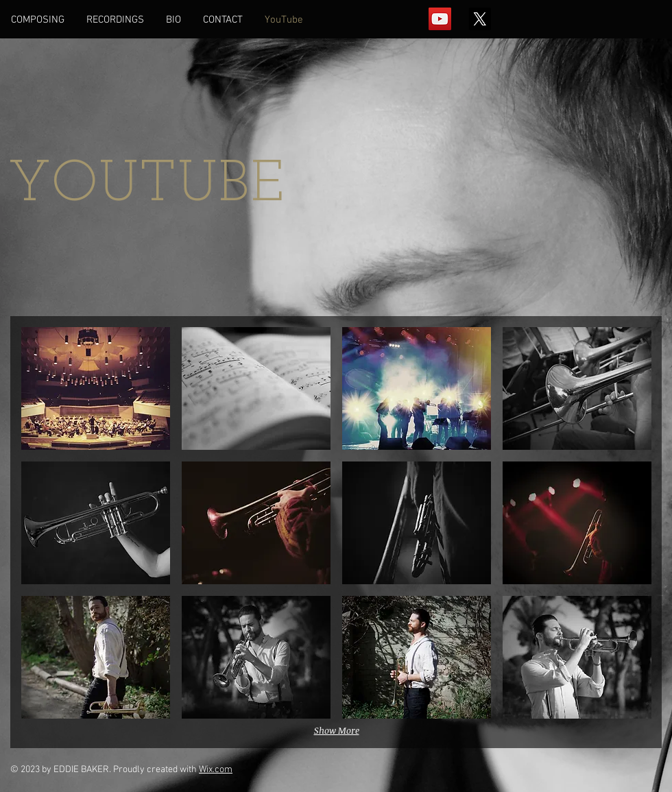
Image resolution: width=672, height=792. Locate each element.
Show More (337, 730)
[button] (96, 388)
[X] (480, 19)
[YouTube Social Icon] (440, 19)
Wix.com (216, 770)
